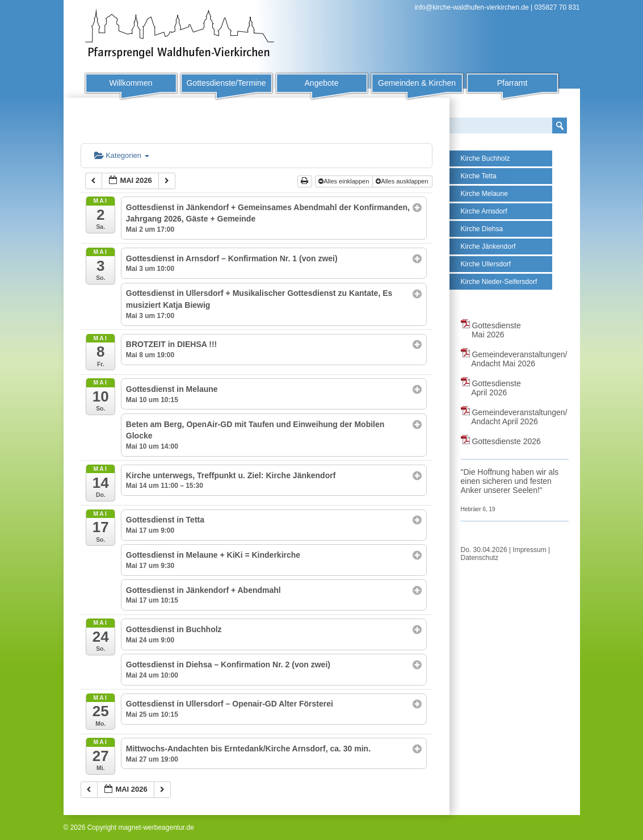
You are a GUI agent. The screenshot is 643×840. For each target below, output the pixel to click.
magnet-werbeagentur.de (156, 828)
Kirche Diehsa (482, 229)
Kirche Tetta (479, 176)
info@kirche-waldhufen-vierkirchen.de (472, 7)
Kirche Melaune (484, 194)
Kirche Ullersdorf (486, 264)
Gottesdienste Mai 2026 (491, 330)
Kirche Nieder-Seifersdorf (499, 282)
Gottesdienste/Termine (226, 83)
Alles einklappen (344, 181)
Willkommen (131, 83)
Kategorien (122, 155)
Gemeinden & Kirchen (417, 83)
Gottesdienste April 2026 (491, 388)
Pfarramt (512, 83)
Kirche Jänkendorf (488, 246)
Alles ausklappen (403, 181)
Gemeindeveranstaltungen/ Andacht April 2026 (514, 417)
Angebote (322, 83)
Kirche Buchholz (486, 158)
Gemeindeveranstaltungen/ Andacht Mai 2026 (514, 359)
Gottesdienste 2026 (501, 441)
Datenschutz (480, 558)
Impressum (529, 550)
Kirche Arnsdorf (484, 211)
